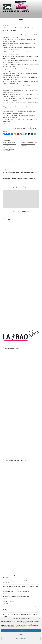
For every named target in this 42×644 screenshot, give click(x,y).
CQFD (4, 528)
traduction (29, 374)
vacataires (25, 369)
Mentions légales (7, 590)
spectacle (25, 377)
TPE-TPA (30, 369)
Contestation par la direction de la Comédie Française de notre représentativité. (10, 149)
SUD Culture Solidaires (16, 11)
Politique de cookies (20, 642)
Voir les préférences (21, 639)
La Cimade (6, 473)
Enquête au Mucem (8, 326)
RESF (4, 500)
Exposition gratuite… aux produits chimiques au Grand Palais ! (21, 311)
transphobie (17, 374)
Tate (4, 372)
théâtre (14, 381)
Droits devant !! (7, 455)
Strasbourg (12, 384)
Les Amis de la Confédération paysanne (14, 480)
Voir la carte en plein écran (21, 211)
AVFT (4, 442)
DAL (4, 452)
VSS (37, 374)
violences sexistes (9, 377)
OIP (4, 494)
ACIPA (4, 421)
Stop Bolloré (6, 511)
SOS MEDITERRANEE (9, 507)
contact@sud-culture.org (9, 586)
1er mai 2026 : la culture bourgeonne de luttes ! (16, 316)
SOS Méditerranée (10, 374)
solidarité (23, 374)
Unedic (4, 374)
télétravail (19, 369)
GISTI (4, 466)
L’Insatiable (6, 535)
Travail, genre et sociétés (10, 542)
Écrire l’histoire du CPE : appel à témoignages (16, 321)
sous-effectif (6, 367)
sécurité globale (8, 372)
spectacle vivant (18, 366)
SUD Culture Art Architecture (10, 614)
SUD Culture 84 (6, 611)
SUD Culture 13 (6, 605)
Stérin (28, 367)
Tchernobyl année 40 (9, 300)
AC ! (4, 417)
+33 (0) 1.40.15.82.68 (8, 581)
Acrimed (5, 424)
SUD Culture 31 (6, 608)
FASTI (4, 459)
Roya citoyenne (7, 504)
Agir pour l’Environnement (10, 428)
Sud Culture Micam (21, 381)
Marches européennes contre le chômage (15, 483)
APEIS (4, 435)
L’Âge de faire (6, 531)
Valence (18, 377)
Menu (21, 19)
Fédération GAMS (8, 462)
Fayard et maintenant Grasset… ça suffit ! (15, 305)
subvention (25, 372)
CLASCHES (6, 445)
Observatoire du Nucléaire (10, 490)
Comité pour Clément (9, 448)
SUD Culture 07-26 (7, 601)
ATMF (4, 438)
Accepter (21, 631)
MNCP (4, 487)
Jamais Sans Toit (7, 469)
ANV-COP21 (6, 431)
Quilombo (5, 497)
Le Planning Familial (8, 476)
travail (34, 374)
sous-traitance (32, 371)
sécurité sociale (18, 384)
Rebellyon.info (7, 555)
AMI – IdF (5, 552)
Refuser (21, 635)
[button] (40, 619)
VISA (4, 514)
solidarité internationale (17, 372)
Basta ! (5, 524)
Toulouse (35, 369)
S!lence (5, 538)
